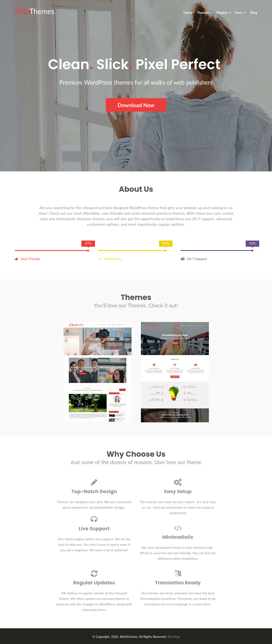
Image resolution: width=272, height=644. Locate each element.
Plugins (222, 12)
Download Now (136, 105)
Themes (203, 12)
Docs (239, 12)
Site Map (173, 636)
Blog (254, 12)
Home (188, 12)
